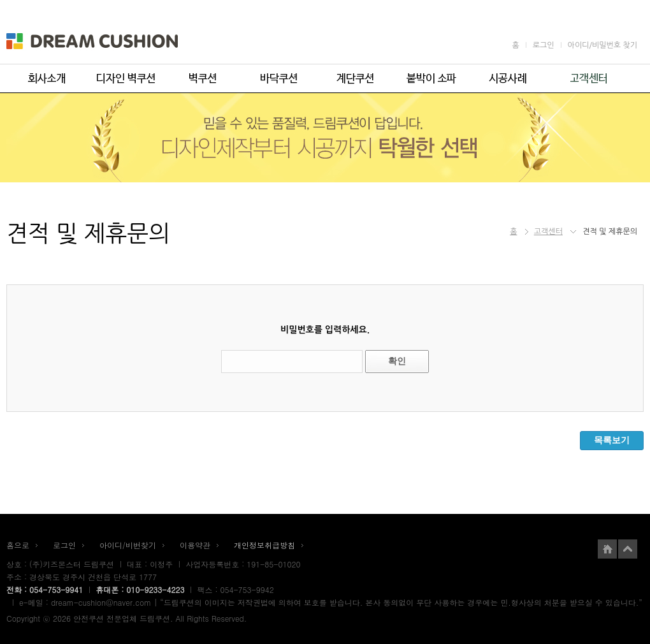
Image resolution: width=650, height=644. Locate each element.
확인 (397, 361)
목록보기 (612, 440)
